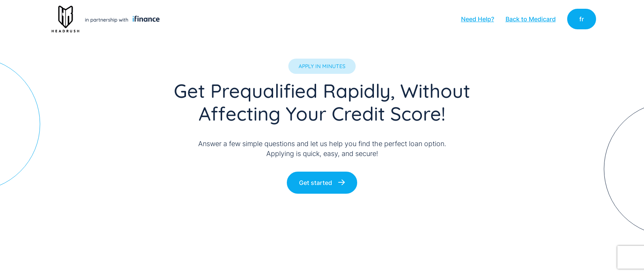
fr (582, 19)
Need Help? (478, 19)
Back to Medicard (531, 19)
